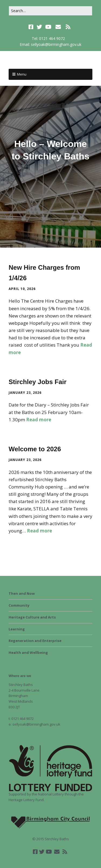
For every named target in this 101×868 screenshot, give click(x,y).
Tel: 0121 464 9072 (48, 38)
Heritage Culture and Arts (32, 617)
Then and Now (22, 593)
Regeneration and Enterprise (35, 641)
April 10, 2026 (22, 289)
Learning (17, 629)
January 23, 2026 (25, 393)
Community (19, 605)
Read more (39, 420)
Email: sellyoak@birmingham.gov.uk (50, 44)
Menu (22, 74)
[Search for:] (50, 11)
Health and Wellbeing (28, 652)
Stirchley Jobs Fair (38, 382)
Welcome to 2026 (35, 449)
